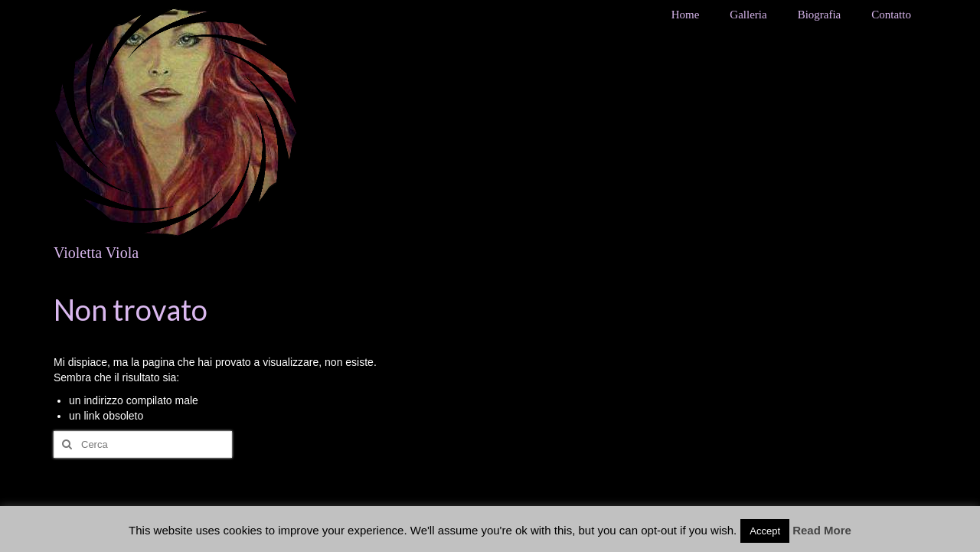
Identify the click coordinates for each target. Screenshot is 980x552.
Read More (822, 530)
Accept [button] (765, 531)
